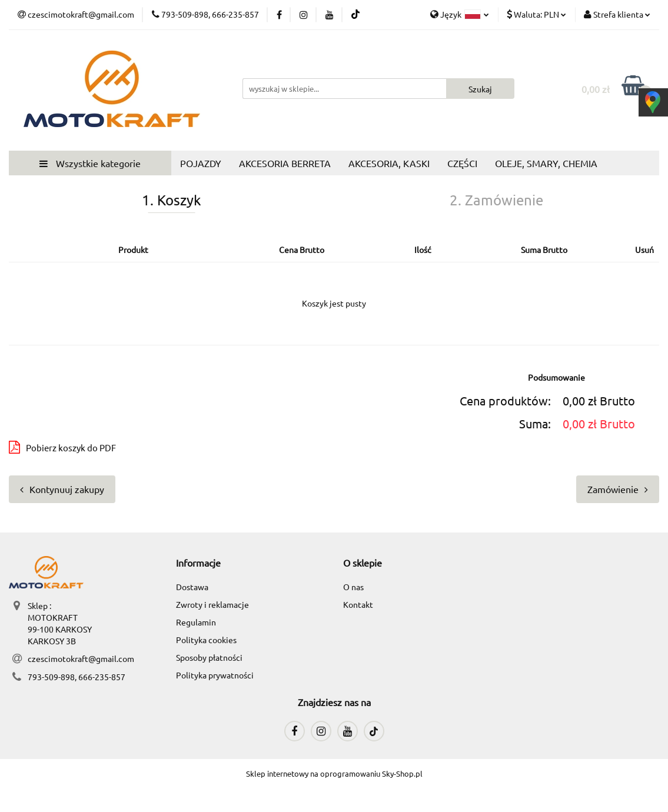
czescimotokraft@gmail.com (81, 658)
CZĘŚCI (462, 163)
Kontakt (358, 604)
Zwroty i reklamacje (212, 604)
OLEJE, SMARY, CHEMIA (546, 163)
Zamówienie (618, 489)
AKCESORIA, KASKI (389, 163)
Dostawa (192, 587)
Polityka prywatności (215, 675)
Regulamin (196, 622)
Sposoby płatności (209, 657)
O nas (353, 587)
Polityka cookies (206, 640)
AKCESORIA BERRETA (285, 163)
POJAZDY (201, 163)
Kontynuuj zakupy (62, 489)
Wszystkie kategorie (90, 163)
